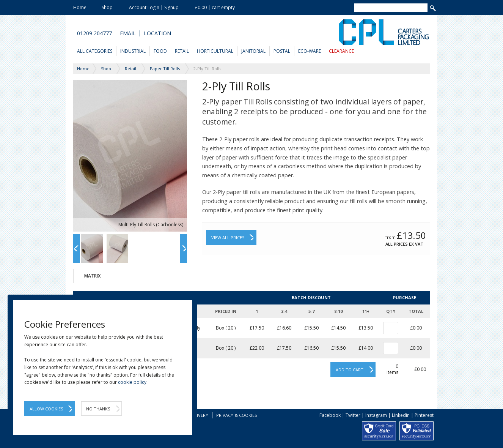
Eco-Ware (310, 51)
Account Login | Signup (154, 7)
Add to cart (350, 370)
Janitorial (253, 51)
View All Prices (228, 237)
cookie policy (132, 382)
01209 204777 (94, 33)
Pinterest (424, 415)
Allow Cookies (46, 409)
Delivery (199, 415)
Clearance (341, 51)
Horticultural (215, 51)
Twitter (353, 415)
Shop (107, 7)
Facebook (330, 415)
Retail (182, 51)
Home (80, 7)
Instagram (376, 415)
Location (157, 33)
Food (160, 51)
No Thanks (98, 409)
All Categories (95, 51)
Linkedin (401, 415)
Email (128, 33)
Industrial (133, 51)
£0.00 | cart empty (215, 7)
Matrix (92, 276)
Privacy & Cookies (237, 415)
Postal (282, 51)
